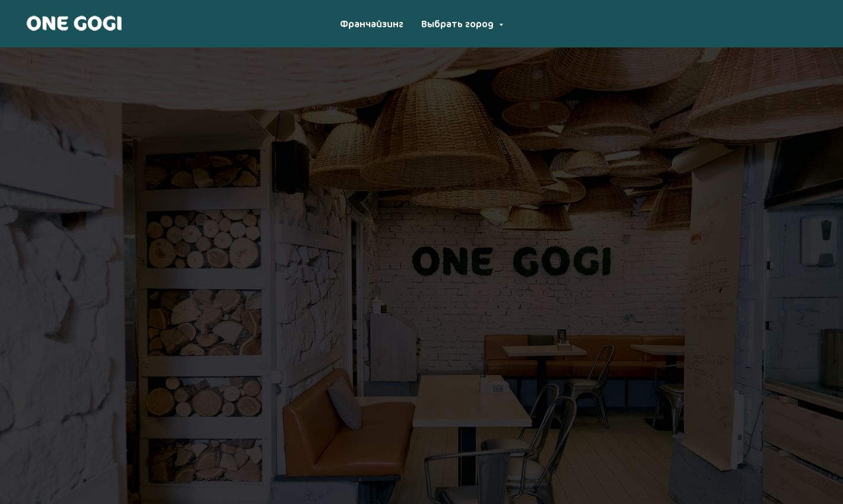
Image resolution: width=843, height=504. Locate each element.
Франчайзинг (372, 24)
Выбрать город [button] (459, 24)
